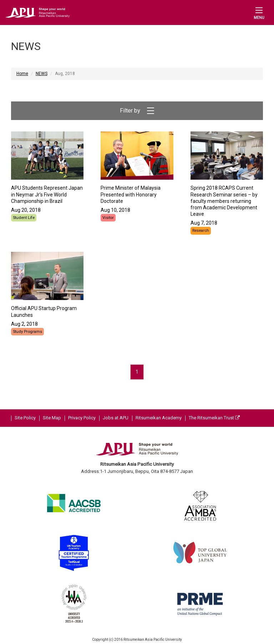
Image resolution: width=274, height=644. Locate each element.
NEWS (42, 74)
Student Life (24, 218)
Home (22, 74)
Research (201, 231)
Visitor (108, 218)
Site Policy (25, 418)
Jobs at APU (116, 418)
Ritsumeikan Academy (159, 418)
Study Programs (27, 332)
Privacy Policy (82, 418)
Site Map (52, 418)
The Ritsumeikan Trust (214, 418)
